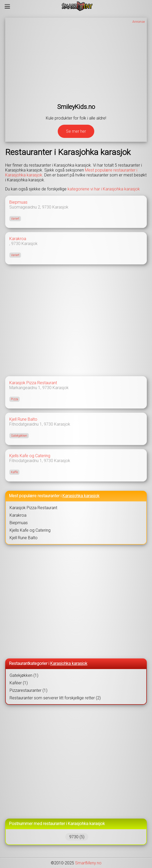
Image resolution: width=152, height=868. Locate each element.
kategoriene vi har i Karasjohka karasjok (104, 189)
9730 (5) (77, 837)
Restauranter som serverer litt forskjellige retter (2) (55, 698)
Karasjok (60, 207)
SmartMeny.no (88, 863)
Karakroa (18, 239)
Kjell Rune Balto (23, 419)
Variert (15, 219)
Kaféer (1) (19, 683)
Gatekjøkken (19, 436)
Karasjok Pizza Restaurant (33, 383)
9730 (47, 207)
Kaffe (14, 472)
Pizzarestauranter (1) (28, 690)
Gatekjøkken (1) (24, 675)
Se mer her (76, 131)
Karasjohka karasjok (81, 496)
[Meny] (7, 6)
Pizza (15, 399)
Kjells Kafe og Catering (30, 456)
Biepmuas (18, 202)
